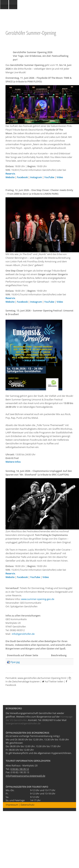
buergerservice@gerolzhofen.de (23, 723)
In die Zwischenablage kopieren (38, 680)
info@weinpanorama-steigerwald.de (25, 776)
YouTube (49, 177)
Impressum (12, 805)
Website (10, 177)
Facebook (22, 177)
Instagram (36, 177)
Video (60, 177)
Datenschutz (27, 805)
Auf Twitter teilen (53, 681)
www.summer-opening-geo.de (38, 599)
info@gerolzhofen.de (23, 634)
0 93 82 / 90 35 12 (20, 769)
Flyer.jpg (15, 662)
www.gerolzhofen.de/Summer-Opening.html (42, 678)
